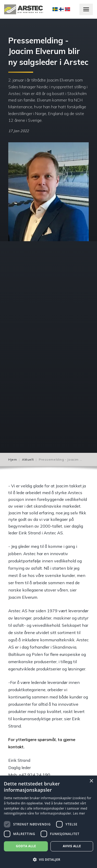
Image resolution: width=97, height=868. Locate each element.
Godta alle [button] (26, 846)
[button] (48, 859)
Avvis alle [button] (72, 846)
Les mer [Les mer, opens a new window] (79, 813)
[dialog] (48, 822)
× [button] (91, 781)
